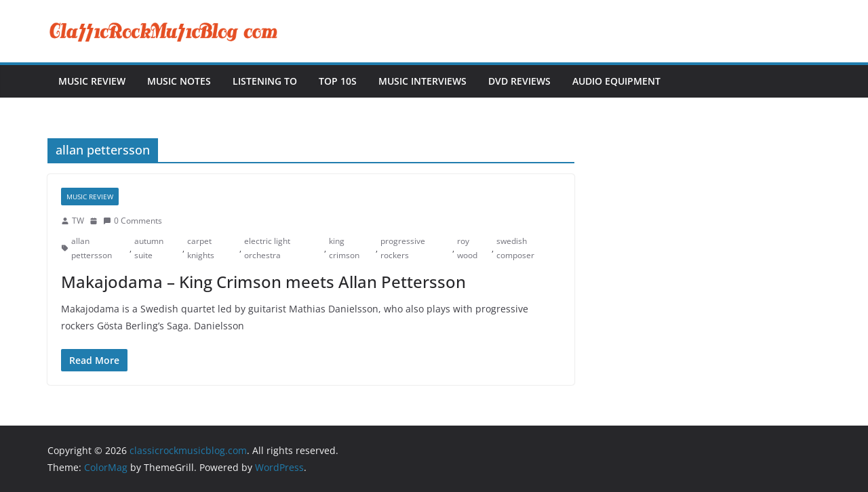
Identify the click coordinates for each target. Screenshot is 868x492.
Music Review (92, 81)
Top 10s (338, 81)
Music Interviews (422, 81)
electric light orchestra (267, 248)
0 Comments (133, 221)
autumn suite (149, 248)
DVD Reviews (519, 81)
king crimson (344, 248)
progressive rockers (403, 248)
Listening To (265, 81)
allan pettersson (92, 248)
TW (78, 221)
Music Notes (179, 81)
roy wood (467, 248)
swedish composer (515, 248)
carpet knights (201, 248)
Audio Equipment (616, 81)
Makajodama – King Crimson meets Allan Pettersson (263, 282)
